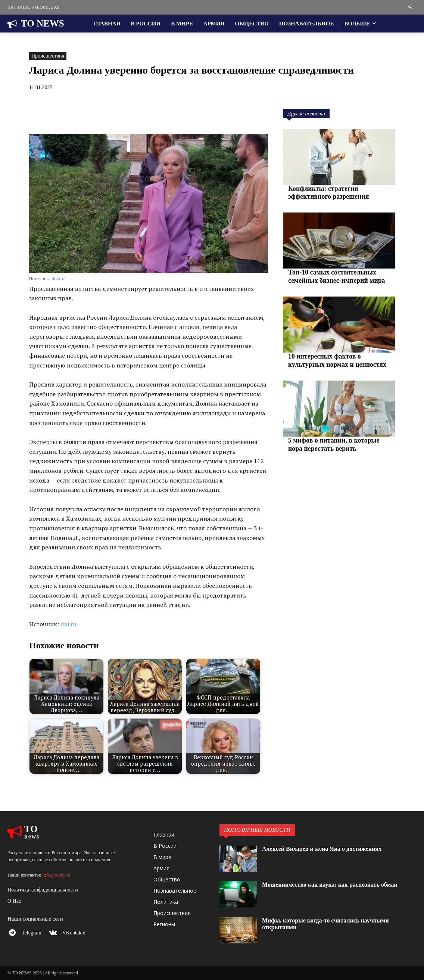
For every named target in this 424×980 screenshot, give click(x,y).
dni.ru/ (58, 278)
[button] (411, 7)
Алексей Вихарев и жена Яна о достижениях (322, 849)
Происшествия (48, 56)
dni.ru (68, 624)
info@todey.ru (57, 875)
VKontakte (78, 934)
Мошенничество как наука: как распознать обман (330, 885)
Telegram (34, 934)
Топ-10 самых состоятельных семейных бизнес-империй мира (332, 274)
